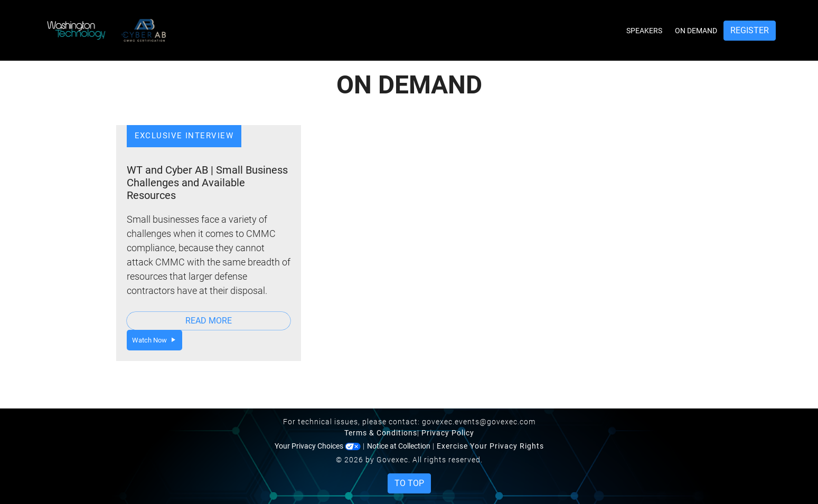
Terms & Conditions (381, 433)
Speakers (644, 31)
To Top (409, 483)
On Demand (696, 31)
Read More (209, 321)
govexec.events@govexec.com (479, 422)
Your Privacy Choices (318, 446)
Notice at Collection (399, 446)
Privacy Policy (448, 433)
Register (750, 30)
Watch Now (154, 340)
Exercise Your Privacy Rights (490, 446)
